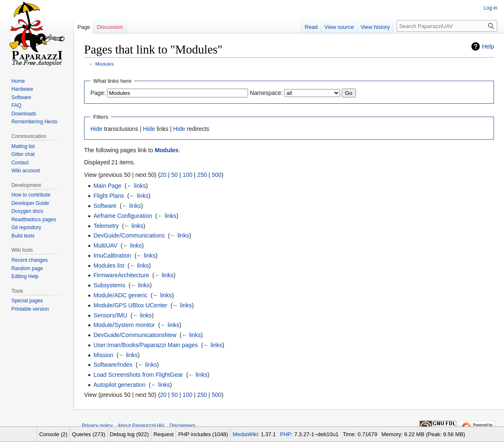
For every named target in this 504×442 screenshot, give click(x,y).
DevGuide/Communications (129, 235)
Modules (105, 64)
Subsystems (109, 285)
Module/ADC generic (120, 295)
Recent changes (29, 260)
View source (339, 27)
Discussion (110, 27)
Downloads (24, 114)
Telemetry (106, 226)
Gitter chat (23, 154)
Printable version (30, 309)
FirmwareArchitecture (121, 275)
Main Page (107, 186)
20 (164, 175)
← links (136, 186)
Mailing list (23, 146)
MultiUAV (105, 245)
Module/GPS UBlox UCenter (130, 305)
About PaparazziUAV (141, 426)
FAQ (16, 105)
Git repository (26, 227)
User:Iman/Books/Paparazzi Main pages (146, 345)
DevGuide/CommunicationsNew (135, 335)
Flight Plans (109, 196)
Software (105, 206)
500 (216, 175)
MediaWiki (245, 434)
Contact (20, 163)
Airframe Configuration (123, 216)
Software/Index (113, 365)
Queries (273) (88, 434)
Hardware (22, 89)
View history (375, 27)
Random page (27, 268)
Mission (103, 355)
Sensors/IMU (110, 315)
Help (488, 46)
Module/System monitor (124, 325)
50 (175, 175)
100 (188, 175)
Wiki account (26, 171)
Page (84, 27)
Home (18, 81)
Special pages (27, 301)
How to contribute (31, 195)
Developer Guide (30, 203)
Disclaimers (182, 426)
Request (164, 434)
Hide (96, 129)
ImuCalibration (112, 255)
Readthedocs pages (34, 220)
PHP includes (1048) (203, 434)
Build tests (23, 236)
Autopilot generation (119, 385)
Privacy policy (97, 426)
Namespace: (266, 93)
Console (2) (53, 434)
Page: (98, 93)
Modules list (109, 266)
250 (202, 175)
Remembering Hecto (34, 122)
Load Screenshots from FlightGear (138, 375)
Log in (490, 8)
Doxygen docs (27, 211)
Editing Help (25, 276)
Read (311, 27)
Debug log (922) (129, 434)
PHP (286, 434)
